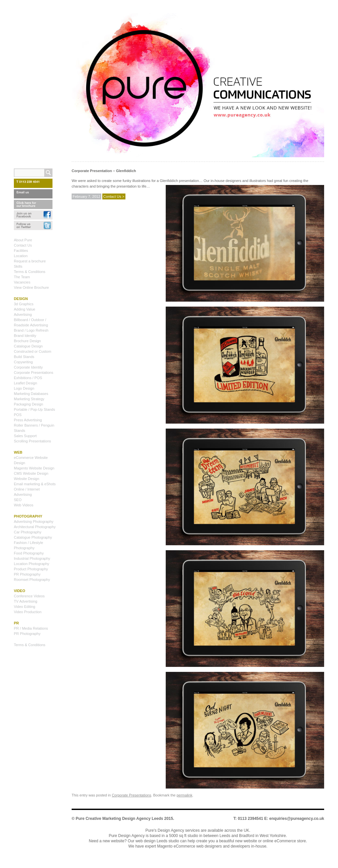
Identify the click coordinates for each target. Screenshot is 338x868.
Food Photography (29, 553)
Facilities (21, 251)
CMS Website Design (31, 473)
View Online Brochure (31, 287)
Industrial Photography (32, 558)
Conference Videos (29, 596)
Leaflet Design (25, 383)
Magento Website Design (34, 468)
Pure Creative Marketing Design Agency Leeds (119, 819)
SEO (18, 500)
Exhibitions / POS (28, 378)
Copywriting (23, 362)
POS (18, 415)
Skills (18, 266)
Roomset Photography (32, 580)
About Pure (23, 240)
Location (21, 256)
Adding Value (25, 309)
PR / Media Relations (31, 628)
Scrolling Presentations (33, 441)
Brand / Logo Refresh (31, 330)
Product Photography (31, 569)
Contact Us (23, 245)
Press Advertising (28, 420)
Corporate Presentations (132, 795)
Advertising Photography (34, 522)
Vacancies (22, 282)
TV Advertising (26, 601)
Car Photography (28, 532)
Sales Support (25, 436)
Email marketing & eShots (35, 484)
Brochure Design (27, 341)
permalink (185, 795)
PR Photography (27, 574)
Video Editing (25, 607)
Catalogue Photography (33, 537)
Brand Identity (25, 336)
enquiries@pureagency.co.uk (297, 819)
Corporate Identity (28, 367)
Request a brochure (30, 261)
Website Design (27, 479)
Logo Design (24, 388)
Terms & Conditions (30, 272)
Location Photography (32, 564)
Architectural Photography (35, 527)
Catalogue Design (28, 346)
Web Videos (24, 505)
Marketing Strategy (29, 399)
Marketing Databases (31, 394)
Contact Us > (114, 196)
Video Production (28, 612)
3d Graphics (24, 304)
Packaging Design (29, 404)
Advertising (23, 314)
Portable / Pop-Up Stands (34, 409)
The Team (22, 277)
